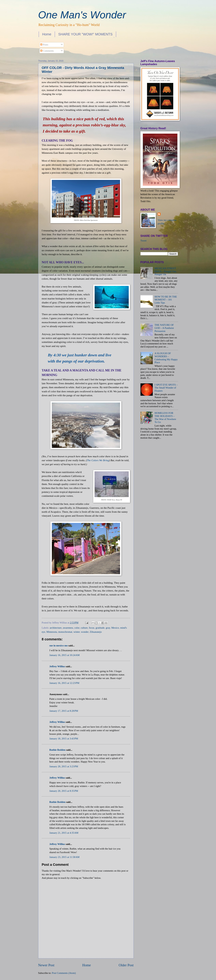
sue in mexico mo (59, 646)
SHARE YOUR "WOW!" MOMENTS (85, 34)
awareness (68, 628)
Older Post (126, 965)
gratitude (100, 628)
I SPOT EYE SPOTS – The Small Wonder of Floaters (166, 388)
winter (77, 632)
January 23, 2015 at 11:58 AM (65, 857)
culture (84, 628)
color (77, 628)
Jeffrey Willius (57, 666)
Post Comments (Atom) (64, 973)
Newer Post (46, 965)
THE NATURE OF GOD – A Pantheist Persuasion (164, 328)
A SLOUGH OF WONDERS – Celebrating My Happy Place (166, 358)
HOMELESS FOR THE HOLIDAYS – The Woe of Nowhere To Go (165, 417)
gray (108, 628)
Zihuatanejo (96, 632)
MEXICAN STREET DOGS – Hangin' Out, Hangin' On (166, 271)
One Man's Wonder (82, 15)
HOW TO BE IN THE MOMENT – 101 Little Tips (166, 300)
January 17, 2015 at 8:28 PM (64, 711)
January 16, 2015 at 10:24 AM (65, 655)
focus (92, 628)
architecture (56, 628)
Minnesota (52, 632)
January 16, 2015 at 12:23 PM (64, 683)
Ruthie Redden (57, 750)
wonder (85, 632)
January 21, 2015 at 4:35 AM (64, 833)
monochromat (65, 632)
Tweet (144, 241)
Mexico (115, 628)
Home (47, 34)
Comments (47, 51)
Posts (44, 45)
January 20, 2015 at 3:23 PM (64, 766)
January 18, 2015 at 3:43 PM (64, 739)
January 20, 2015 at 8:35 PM (64, 791)
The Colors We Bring (98, 460)
